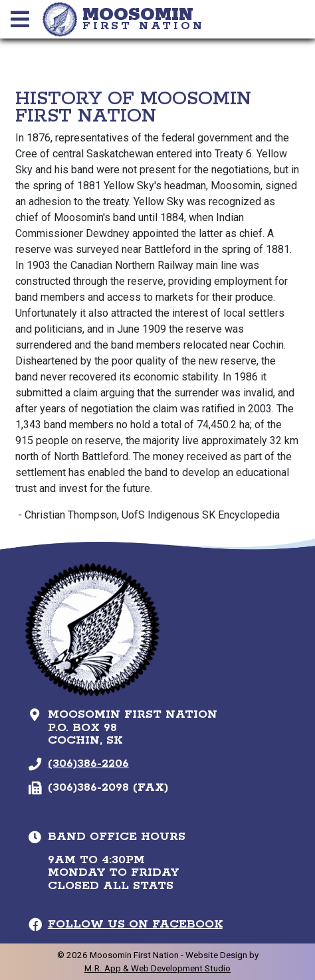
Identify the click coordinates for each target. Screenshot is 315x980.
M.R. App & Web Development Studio (157, 968)
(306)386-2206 (88, 764)
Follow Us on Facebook (135, 924)
